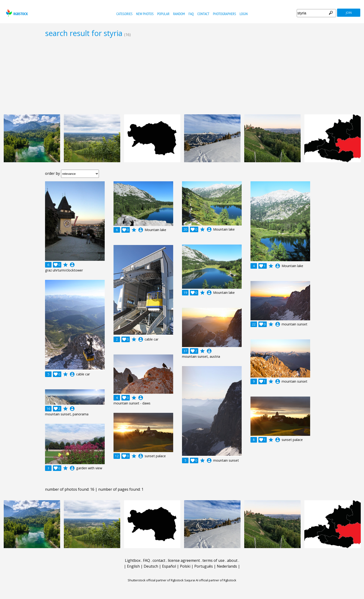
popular (163, 14)
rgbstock (16, 13)
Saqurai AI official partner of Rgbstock (210, 580)
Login (244, 14)
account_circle (72, 265)
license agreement (184, 560)
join (349, 13)
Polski (185, 566)
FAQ (191, 14)
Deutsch (151, 566)
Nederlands (227, 566)
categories (124, 14)
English (133, 566)
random (179, 14)
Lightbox (133, 560)
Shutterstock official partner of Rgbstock (156, 580)
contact (203, 14)
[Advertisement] (182, 76)
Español (169, 566)
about (232, 560)
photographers (224, 14)
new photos (145, 14)
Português (204, 566)
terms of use (213, 560)
